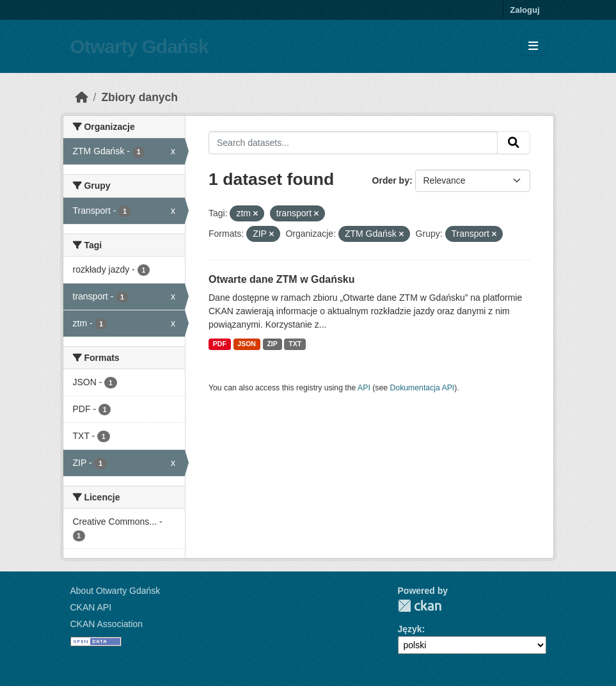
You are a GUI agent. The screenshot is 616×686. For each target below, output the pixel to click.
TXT (295, 344)
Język (410, 629)
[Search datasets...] (353, 143)
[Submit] (514, 143)
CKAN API (91, 607)
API (364, 388)
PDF (220, 344)
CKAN (420, 606)
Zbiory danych (139, 97)
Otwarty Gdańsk (139, 46)
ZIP (272, 344)
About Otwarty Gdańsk (115, 591)
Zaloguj (525, 10)
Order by (391, 180)
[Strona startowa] (82, 97)
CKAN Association (107, 624)
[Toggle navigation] (533, 46)
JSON (247, 344)
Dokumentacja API (423, 388)
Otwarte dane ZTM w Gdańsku (281, 279)
